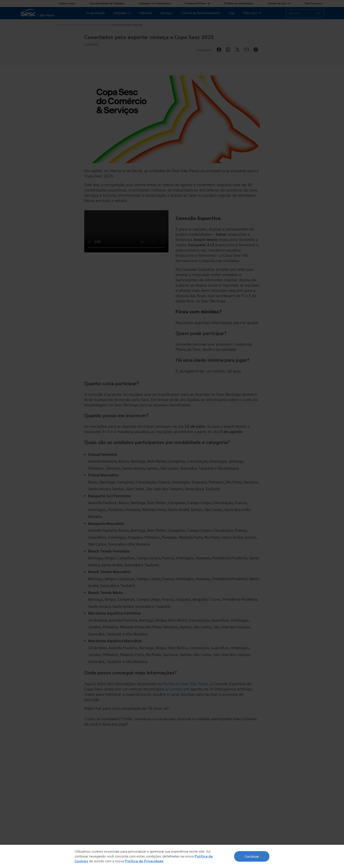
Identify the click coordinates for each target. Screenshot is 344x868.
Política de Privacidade (144, 861)
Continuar (252, 856)
